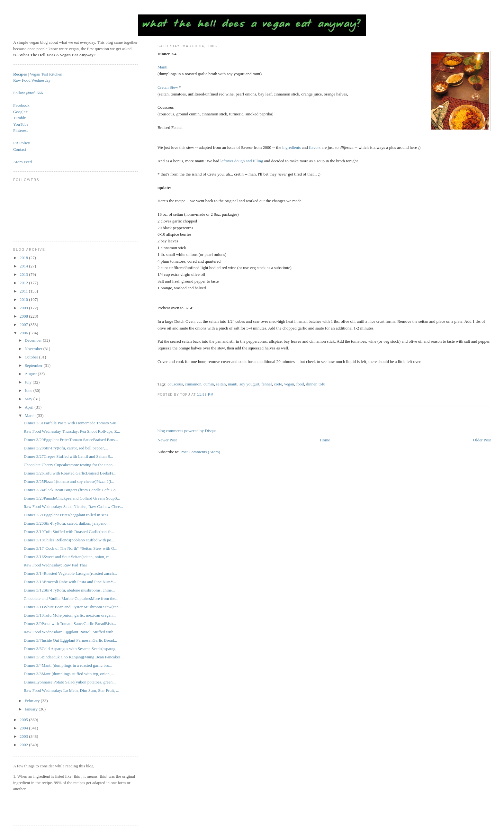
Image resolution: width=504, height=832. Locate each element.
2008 (24, 316)
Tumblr (19, 118)
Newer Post (167, 440)
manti (233, 384)
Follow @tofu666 (28, 93)
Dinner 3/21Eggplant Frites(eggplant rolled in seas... (67, 515)
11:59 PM (205, 395)
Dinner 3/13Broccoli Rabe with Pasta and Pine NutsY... (70, 582)
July (29, 382)
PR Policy (22, 143)
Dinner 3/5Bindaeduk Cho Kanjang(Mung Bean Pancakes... (73, 657)
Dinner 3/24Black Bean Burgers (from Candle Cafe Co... (71, 490)
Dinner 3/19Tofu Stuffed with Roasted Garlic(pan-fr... (68, 532)
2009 (24, 308)
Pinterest (21, 130)
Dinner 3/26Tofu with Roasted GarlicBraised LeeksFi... (70, 473)
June (29, 390)
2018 (24, 258)
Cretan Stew (168, 87)
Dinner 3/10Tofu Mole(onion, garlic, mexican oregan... (69, 615)
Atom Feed (22, 162)
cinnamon (193, 384)
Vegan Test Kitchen (46, 74)
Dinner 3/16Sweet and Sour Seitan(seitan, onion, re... (68, 557)
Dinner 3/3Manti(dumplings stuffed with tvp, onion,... (69, 674)
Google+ (21, 112)
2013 (24, 274)
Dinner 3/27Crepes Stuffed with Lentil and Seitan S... (68, 456)
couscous (175, 384)
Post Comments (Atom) (200, 452)
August (31, 374)
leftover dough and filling (242, 161)
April (30, 407)
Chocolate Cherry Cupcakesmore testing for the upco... (69, 465)
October (32, 357)
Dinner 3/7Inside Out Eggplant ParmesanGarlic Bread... (70, 640)
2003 (24, 736)
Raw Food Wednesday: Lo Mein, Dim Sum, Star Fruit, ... (71, 690)
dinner (311, 384)
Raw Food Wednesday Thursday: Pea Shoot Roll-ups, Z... (72, 431)
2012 (24, 283)
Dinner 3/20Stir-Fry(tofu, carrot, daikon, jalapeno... (67, 523)
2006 (24, 333)
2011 (24, 291)
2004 (24, 728)
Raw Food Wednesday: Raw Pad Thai (55, 565)
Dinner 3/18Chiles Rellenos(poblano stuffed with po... (69, 540)
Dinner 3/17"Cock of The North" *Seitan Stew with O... (70, 548)
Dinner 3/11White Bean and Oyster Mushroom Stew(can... (72, 607)
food (300, 384)
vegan (289, 384)
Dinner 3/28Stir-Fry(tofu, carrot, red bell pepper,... (66, 448)
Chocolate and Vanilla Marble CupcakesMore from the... (71, 598)
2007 (24, 325)
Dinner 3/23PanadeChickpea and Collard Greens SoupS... (72, 498)
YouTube (21, 124)
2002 (24, 745)
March (31, 416)
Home (325, 440)
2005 (24, 720)
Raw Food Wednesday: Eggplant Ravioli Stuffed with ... (70, 632)
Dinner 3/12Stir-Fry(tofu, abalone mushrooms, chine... (69, 590)
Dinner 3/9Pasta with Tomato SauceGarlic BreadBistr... (70, 624)
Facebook (21, 105)
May (29, 399)
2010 (24, 299)
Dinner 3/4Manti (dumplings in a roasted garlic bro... (68, 665)
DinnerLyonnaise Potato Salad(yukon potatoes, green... (70, 682)
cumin (209, 384)
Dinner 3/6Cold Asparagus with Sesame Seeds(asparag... (71, 649)
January (32, 709)
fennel (266, 384)
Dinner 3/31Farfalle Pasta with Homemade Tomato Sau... (71, 423)
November (34, 349)
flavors (315, 147)
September (34, 365)
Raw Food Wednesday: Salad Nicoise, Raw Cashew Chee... (73, 506)
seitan (221, 384)
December (34, 340)
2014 (24, 266)
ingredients (292, 147)
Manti (162, 67)
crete (278, 384)
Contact (20, 149)
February (33, 701)
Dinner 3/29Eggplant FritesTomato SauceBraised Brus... (71, 440)
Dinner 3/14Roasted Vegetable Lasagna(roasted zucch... (70, 573)
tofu (322, 384)
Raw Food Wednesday (32, 80)
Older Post (482, 440)
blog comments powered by (187, 431)
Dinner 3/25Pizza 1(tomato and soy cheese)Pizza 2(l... (69, 481)
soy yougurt (249, 384)
